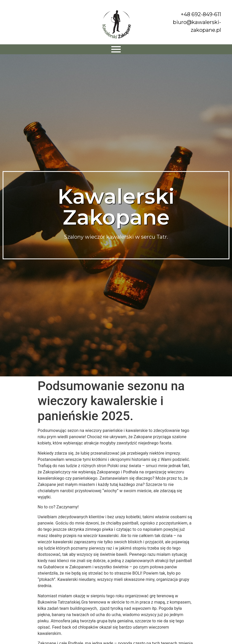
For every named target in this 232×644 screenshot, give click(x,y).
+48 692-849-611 (201, 14)
